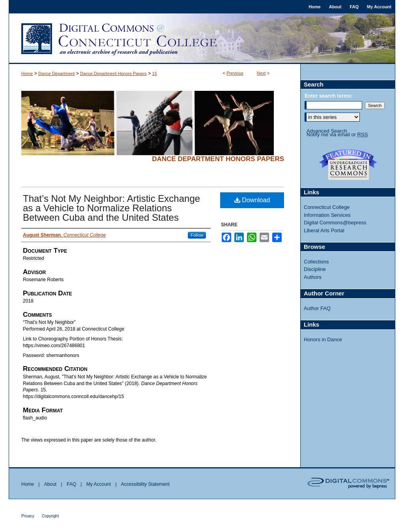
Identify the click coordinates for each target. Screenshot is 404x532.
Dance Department (56, 73)
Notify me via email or (337, 135)
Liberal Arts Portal (324, 230)
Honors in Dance (323, 339)
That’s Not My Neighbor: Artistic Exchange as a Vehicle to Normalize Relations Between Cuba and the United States (111, 208)
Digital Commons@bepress (335, 223)
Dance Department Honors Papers (113, 73)
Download (252, 200)
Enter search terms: (329, 96)
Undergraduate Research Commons (348, 165)
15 (155, 73)
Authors (313, 277)
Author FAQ (317, 308)
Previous (235, 73)
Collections (316, 262)
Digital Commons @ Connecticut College (202, 39)
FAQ (71, 484)
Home (27, 73)
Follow (197, 235)
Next (261, 73)
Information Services (327, 215)
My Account (99, 484)
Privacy (28, 516)
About (50, 484)
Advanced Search (327, 131)
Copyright (50, 516)
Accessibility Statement (145, 484)
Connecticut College (327, 207)
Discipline (315, 269)
